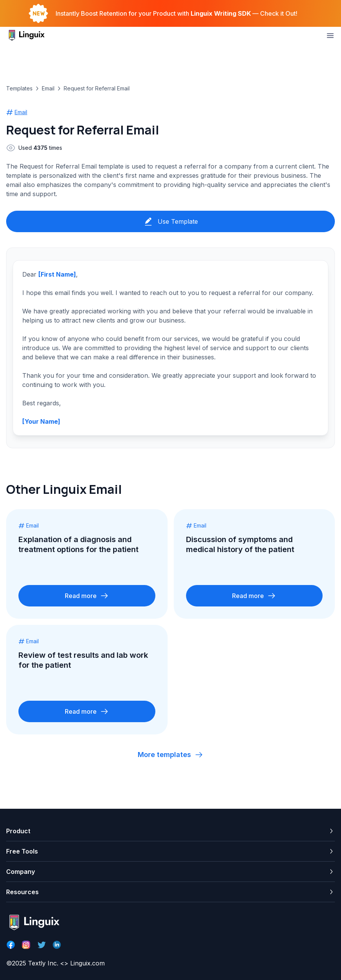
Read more (87, 596)
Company (21, 872)
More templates (170, 755)
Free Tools (22, 851)
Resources (22, 892)
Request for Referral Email (97, 88)
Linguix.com (87, 963)
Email (48, 88)
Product (18, 831)
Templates (19, 88)
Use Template (171, 221)
